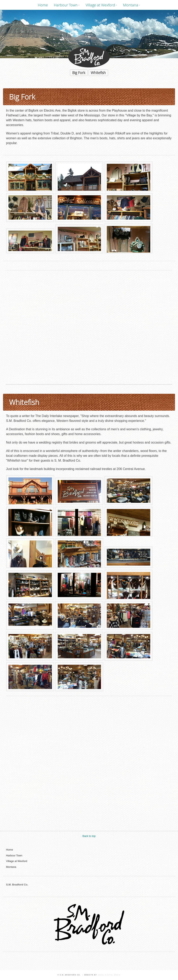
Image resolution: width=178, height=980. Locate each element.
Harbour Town (66, 5)
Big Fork (79, 73)
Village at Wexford (100, 5)
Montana (131, 5)
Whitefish (98, 73)
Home (43, 5)
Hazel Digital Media (109, 975)
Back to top (89, 836)
